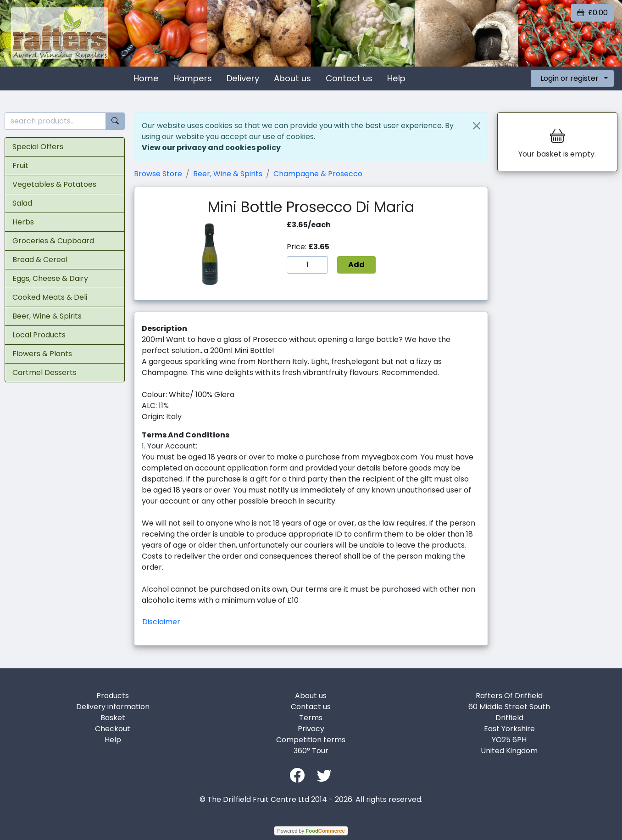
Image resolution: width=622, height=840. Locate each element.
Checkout (113, 729)
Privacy (311, 729)
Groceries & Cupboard (53, 241)
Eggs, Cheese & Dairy (50, 278)
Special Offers (38, 147)
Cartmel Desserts (44, 372)
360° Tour (311, 751)
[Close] (477, 126)
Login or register (569, 78)
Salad (22, 203)
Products (113, 696)
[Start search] (115, 121)
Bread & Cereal (40, 260)
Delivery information (113, 707)
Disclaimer (161, 622)
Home (146, 78)
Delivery (243, 78)
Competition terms (311, 740)
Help (396, 78)
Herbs (23, 222)
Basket (113, 718)
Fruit (20, 165)
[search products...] (55, 121)
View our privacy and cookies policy (211, 148)
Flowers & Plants (42, 354)
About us (292, 78)
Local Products (39, 335)
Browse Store (158, 174)
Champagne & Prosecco (318, 174)
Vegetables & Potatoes (54, 184)
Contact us (349, 78)
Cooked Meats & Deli (50, 297)
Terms (311, 718)
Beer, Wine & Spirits (47, 316)
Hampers (193, 78)
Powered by (311, 831)
